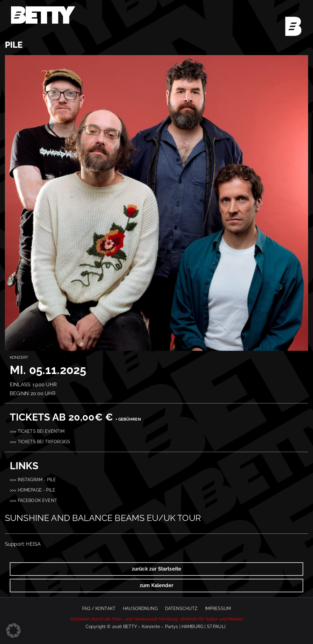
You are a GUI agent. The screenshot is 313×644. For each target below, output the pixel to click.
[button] (13, 631)
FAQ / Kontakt (99, 608)
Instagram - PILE (37, 479)
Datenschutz (181, 608)
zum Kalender (156, 585)
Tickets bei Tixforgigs (44, 442)
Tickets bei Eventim (41, 431)
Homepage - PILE (37, 490)
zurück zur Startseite (156, 569)
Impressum (218, 608)
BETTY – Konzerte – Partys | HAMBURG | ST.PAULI (174, 627)
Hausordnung (140, 608)
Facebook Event (37, 500)
